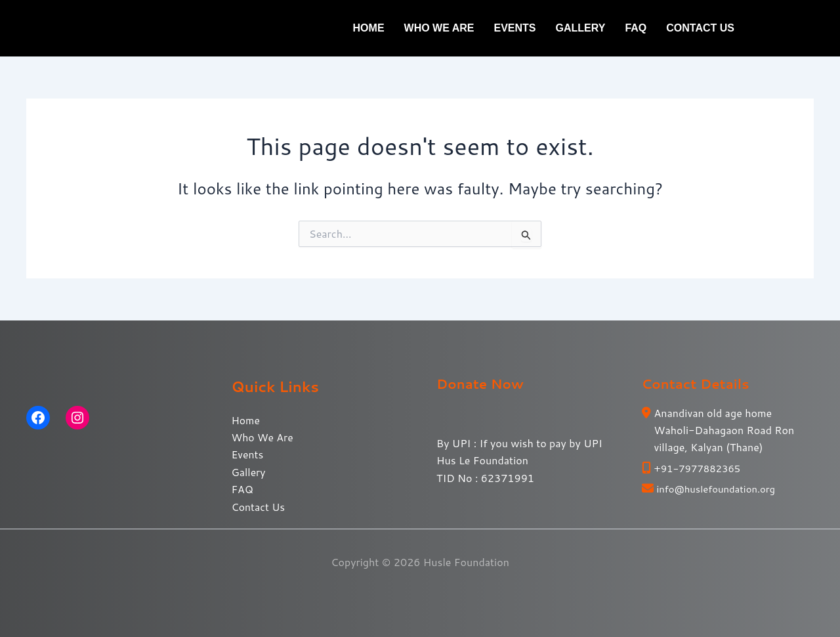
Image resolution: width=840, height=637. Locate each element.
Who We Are (439, 28)
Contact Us (700, 28)
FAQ (636, 28)
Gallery (581, 28)
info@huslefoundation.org (721, 488)
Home (369, 28)
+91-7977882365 (701, 468)
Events (515, 28)
